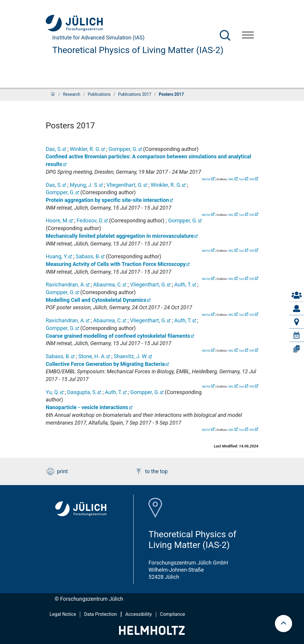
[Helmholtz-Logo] (152, 633)
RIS (252, 179)
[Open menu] (248, 36)
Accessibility (139, 614)
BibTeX (206, 179)
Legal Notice (63, 614)
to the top (151, 471)
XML (231, 179)
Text (242, 179)
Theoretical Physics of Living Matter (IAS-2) (138, 50)
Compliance (173, 614)
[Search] (225, 35)
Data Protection (100, 614)
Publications (99, 94)
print (57, 471)
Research (72, 94)
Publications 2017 (135, 94)
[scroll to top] (284, 624)
